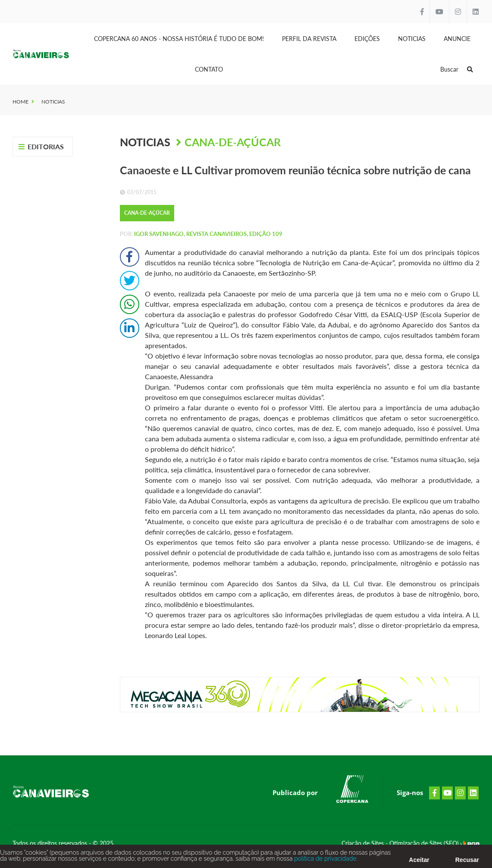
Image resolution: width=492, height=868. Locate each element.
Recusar (467, 862)
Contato (209, 69)
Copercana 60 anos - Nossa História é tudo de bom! (179, 39)
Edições (367, 39)
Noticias (412, 39)
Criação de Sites (364, 843)
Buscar (457, 69)
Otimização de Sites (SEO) (425, 843)
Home (20, 102)
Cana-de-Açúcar (233, 142)
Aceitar (419, 862)
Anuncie (457, 39)
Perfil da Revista (309, 39)
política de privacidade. (325, 860)
